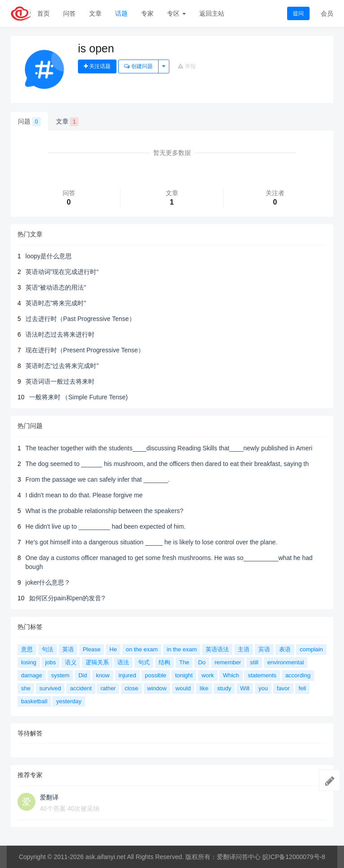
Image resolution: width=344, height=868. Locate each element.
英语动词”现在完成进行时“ (62, 272)
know (103, 675)
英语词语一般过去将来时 (60, 381)
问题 (29, 122)
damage (32, 675)
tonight (184, 675)
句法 (47, 649)
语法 (123, 662)
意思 (27, 649)
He (113, 649)
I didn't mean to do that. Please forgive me (84, 495)
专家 (147, 13)
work (208, 675)
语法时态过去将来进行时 (60, 334)
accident (81, 688)
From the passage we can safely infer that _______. (98, 479)
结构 (164, 662)
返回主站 (212, 13)
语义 (71, 662)
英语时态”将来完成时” (56, 303)
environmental (286, 662)
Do (202, 662)
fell (303, 688)
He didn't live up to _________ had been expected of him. (106, 526)
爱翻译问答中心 (239, 857)
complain (311, 649)
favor (283, 688)
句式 (144, 662)
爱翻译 (49, 797)
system (60, 675)
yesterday (69, 701)
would (183, 688)
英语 (68, 649)
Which (231, 675)
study (224, 688)
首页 (43, 13)
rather (108, 688)
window (157, 688)
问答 (69, 13)
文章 (95, 13)
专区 (176, 13)
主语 (244, 649)
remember (228, 662)
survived (50, 688)
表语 (285, 649)
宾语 (264, 649)
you (263, 688)
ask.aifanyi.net (106, 857)
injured (127, 675)
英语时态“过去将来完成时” (62, 366)
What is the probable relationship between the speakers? (105, 511)
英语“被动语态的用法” (56, 287)
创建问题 (138, 66)
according (298, 675)
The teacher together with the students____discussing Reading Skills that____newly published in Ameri (169, 448)
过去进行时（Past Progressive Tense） (80, 319)
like (204, 688)
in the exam (182, 649)
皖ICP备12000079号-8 (294, 857)
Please (92, 649)
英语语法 (217, 649)
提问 (298, 13)
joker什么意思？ (48, 582)
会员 (327, 13)
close (131, 688)
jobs (51, 662)
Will (245, 688)
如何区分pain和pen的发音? (67, 598)
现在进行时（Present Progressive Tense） (85, 350)
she (26, 688)
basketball (34, 701)
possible (156, 675)
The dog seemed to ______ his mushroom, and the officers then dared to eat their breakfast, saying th (167, 464)
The (184, 662)
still (254, 662)
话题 (121, 13)
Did (83, 675)
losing (29, 662)
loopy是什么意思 (49, 256)
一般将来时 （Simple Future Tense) (79, 397)
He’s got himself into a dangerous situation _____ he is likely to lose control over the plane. (151, 542)
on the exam (142, 649)
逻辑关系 (97, 662)
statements (262, 675)
